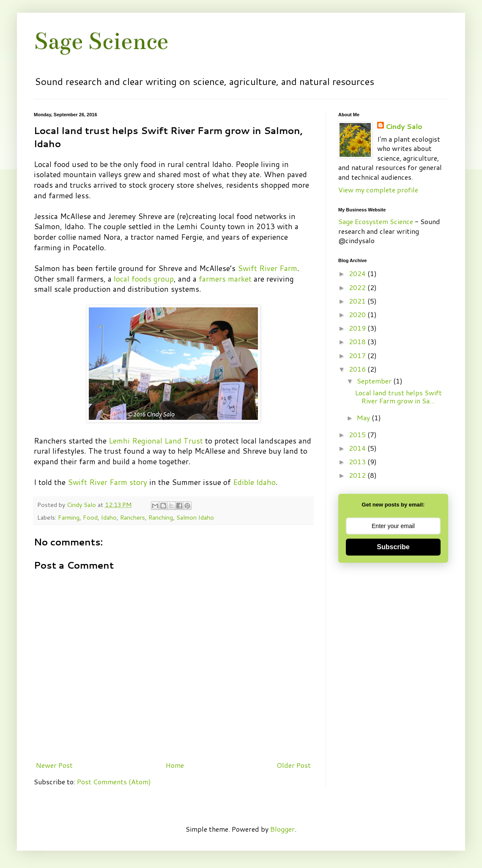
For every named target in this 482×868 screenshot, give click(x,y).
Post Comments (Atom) (114, 782)
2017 (358, 355)
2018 (358, 341)
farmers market (225, 279)
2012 (358, 475)
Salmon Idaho (195, 517)
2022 (358, 287)
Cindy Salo (82, 505)
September (375, 381)
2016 (358, 369)
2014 (358, 448)
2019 (358, 328)
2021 (358, 301)
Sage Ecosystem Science (376, 221)
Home (175, 765)
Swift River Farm (267, 268)
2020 (358, 314)
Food (90, 517)
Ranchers (133, 517)
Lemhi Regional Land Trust (156, 441)
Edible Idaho (254, 482)
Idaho (109, 517)
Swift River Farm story (107, 482)
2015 (358, 434)
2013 (358, 461)
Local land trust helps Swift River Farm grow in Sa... (398, 397)
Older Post (294, 765)
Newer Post (54, 765)
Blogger (282, 829)
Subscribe (393, 547)
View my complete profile (378, 190)
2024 (358, 273)
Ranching (161, 517)
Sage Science (101, 41)
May (364, 418)
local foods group (144, 279)
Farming (69, 517)
